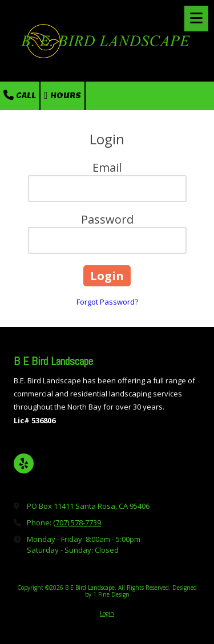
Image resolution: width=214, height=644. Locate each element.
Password (107, 219)
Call (20, 95)
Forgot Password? (107, 302)
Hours (62, 95)
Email (107, 167)
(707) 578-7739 (77, 523)
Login (107, 613)
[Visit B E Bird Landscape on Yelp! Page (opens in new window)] (24, 463)
